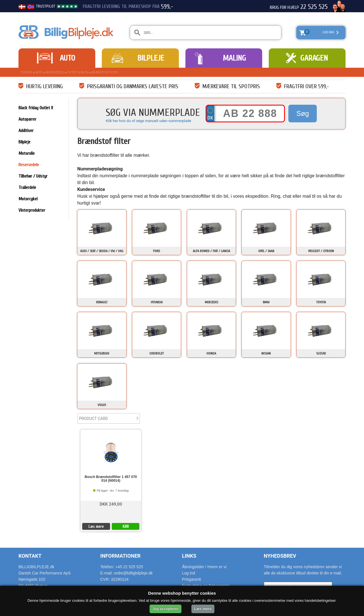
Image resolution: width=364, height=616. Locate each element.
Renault (102, 302)
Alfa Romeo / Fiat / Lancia (211, 251)
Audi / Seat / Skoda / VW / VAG (102, 251)
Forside (26, 72)
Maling (234, 58)
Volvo (102, 405)
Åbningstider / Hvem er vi (204, 567)
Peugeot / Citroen (321, 251)
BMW (266, 302)
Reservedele (55, 72)
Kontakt (30, 556)
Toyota (321, 302)
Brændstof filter (105, 72)
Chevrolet (157, 353)
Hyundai (157, 302)
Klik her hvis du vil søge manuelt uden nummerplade (148, 121)
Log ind (189, 573)
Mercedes (211, 302)
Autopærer (27, 119)
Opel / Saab (266, 251)
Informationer (121, 556)
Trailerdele (27, 188)
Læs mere (96, 527)
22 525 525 (314, 7)
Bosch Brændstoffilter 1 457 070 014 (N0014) (111, 479)
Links (189, 556)
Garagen (314, 58)
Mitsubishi (102, 353)
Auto (67, 58)
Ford (157, 251)
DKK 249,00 (111, 504)
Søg (303, 113)
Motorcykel (28, 199)
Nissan (266, 353)
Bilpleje (151, 58)
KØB (126, 527)
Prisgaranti (192, 579)
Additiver (26, 131)
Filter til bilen (78, 72)
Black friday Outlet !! (36, 108)
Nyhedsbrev (280, 556)
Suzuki (321, 353)
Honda (211, 353)
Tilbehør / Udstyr (33, 176)
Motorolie (27, 153)
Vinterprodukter (32, 210)
